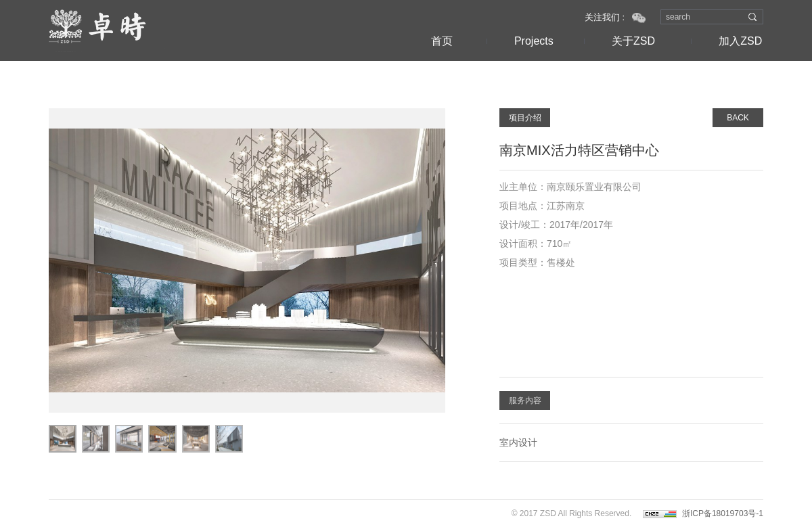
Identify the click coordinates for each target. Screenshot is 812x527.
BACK (738, 118)
